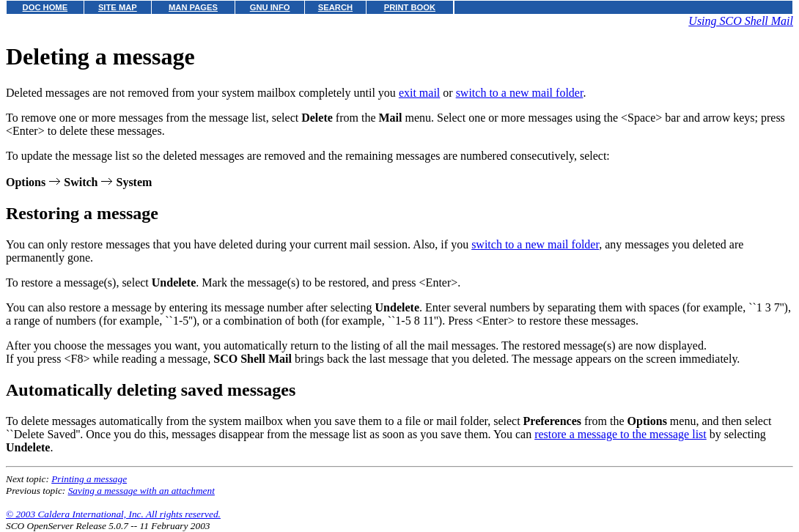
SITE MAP (118, 7)
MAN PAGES (193, 7)
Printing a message (89, 479)
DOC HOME (45, 7)
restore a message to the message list (621, 434)
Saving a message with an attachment (141, 491)
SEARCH (335, 7)
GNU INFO (270, 7)
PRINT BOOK (410, 7)
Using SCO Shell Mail (741, 21)
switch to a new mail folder (520, 93)
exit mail (419, 93)
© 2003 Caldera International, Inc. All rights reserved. (113, 514)
